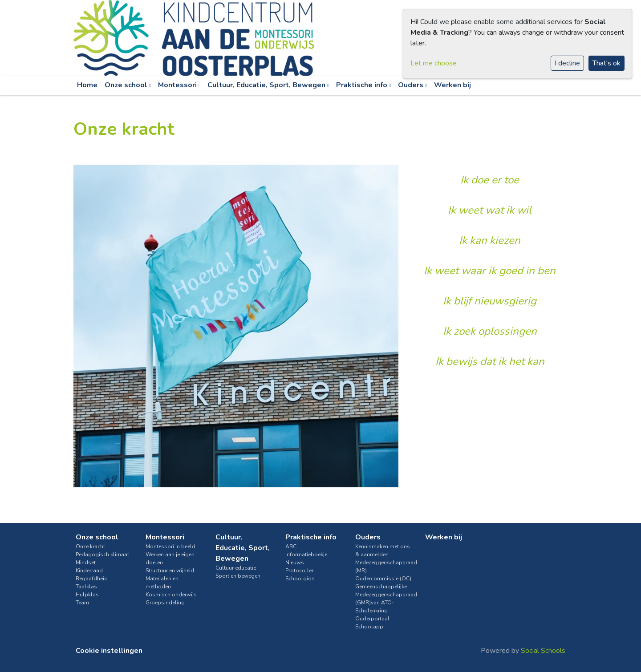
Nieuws (295, 563)
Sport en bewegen (238, 576)
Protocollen (300, 571)
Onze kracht (90, 547)
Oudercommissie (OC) (383, 579)
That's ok (607, 63)
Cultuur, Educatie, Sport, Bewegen (267, 85)
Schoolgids (300, 579)
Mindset (86, 563)
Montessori (178, 85)
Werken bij (452, 85)
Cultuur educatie (236, 568)
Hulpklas (87, 595)
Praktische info (363, 85)
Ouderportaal (372, 619)
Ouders (412, 85)
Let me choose (434, 63)
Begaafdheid (92, 579)
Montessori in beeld (170, 547)
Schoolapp (369, 627)
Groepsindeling (165, 603)
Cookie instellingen (109, 651)
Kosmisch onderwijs (171, 595)
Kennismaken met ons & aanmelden (383, 551)
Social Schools (543, 651)
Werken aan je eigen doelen (170, 559)
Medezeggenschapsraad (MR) (383, 567)
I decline (567, 63)
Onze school (127, 85)
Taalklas (86, 587)
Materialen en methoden (162, 583)
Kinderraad (89, 571)
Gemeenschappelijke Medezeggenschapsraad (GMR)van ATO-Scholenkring (383, 599)
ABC (291, 547)
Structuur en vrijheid (170, 571)
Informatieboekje (306, 555)
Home (87, 85)
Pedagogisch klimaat (102, 555)
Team (82, 603)
